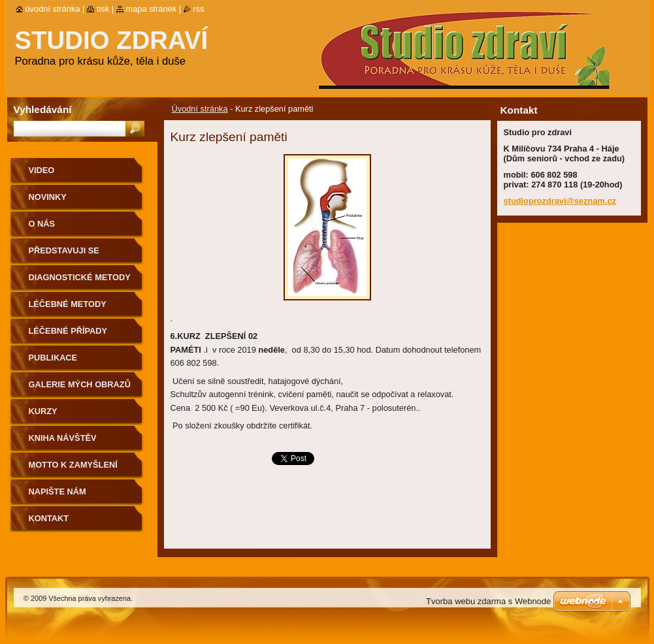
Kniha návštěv (63, 438)
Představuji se (64, 250)
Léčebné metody (68, 304)
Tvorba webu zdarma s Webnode (488, 601)
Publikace (53, 358)
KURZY (43, 411)
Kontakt (49, 518)
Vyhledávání (43, 109)
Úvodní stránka (200, 109)
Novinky (48, 197)
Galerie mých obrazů (80, 384)
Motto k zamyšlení (73, 465)
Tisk (103, 9)
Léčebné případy (68, 331)
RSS (199, 9)
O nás (42, 224)
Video (42, 170)
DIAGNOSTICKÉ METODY (80, 277)
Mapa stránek (152, 9)
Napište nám (57, 491)
